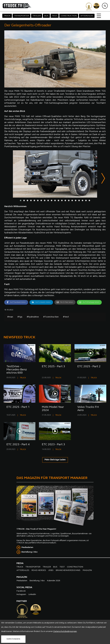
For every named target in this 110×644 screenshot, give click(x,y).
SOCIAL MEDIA (24, 588)
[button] (21, 201)
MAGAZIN (87, 571)
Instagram (21, 595)
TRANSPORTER (21, 16)
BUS (46, 16)
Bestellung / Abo (30, 552)
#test (66, 317)
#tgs (20, 317)
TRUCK (7, 16)
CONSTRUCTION (69, 16)
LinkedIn (32, 595)
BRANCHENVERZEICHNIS (68, 571)
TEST (55, 16)
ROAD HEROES (39, 571)
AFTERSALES (87, 16)
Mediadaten (27, 548)
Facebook (21, 591)
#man (10, 317)
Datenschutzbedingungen (65, 631)
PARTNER (22, 601)
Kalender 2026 (54, 581)
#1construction (51, 317)
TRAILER (37, 16)
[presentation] (103, 179)
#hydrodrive (33, 317)
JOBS (51, 571)
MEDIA (20, 564)
